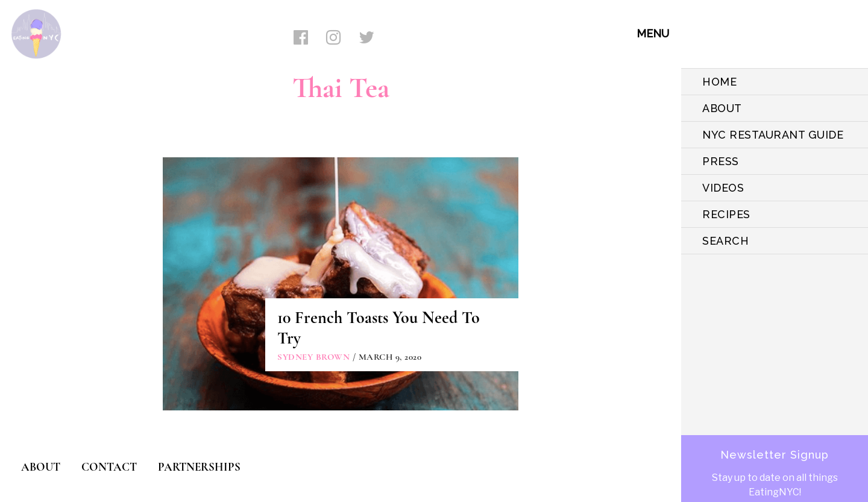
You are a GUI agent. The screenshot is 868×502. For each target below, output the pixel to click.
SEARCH (725, 241)
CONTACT (109, 467)
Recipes (726, 214)
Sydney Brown (313, 357)
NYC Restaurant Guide (773, 135)
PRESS (721, 161)
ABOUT (722, 108)
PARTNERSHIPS (199, 467)
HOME (719, 82)
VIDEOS (723, 188)
